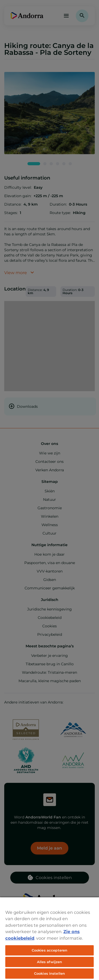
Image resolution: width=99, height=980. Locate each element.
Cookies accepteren (49, 950)
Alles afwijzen (50, 962)
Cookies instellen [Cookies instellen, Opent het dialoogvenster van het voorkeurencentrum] (49, 973)
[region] (49, 938)
